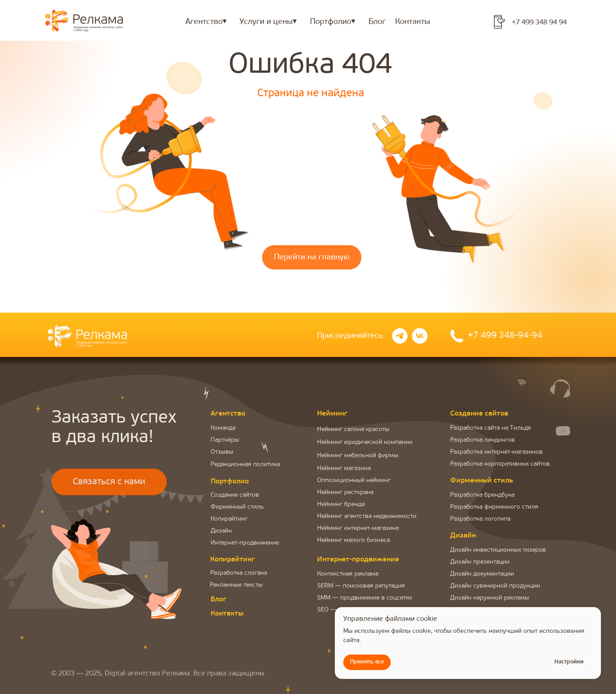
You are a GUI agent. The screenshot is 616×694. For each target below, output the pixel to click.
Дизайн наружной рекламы (490, 598)
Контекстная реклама (348, 574)
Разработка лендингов (483, 440)
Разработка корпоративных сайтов (500, 464)
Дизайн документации (482, 574)
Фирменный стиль (237, 507)
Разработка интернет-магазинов (496, 452)
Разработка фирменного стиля (494, 507)
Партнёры (225, 440)
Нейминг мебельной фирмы (358, 456)
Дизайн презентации (480, 562)
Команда (223, 428)
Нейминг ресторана (345, 492)
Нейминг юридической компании (365, 442)
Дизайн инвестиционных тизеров (498, 550)
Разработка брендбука (482, 495)
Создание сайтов (235, 495)
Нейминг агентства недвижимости (367, 516)
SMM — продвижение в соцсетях (365, 598)
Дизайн (221, 531)
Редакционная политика (245, 465)
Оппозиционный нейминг (354, 480)
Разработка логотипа (480, 519)
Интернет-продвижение (245, 543)
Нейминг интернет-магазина (358, 528)
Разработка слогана (239, 573)
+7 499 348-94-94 (505, 336)
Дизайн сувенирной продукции (495, 586)
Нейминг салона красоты (353, 429)
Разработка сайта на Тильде (490, 428)
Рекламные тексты (236, 585)
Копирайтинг (229, 519)
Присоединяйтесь (350, 336)
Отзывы (222, 452)
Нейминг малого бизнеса (353, 540)
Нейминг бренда (341, 504)
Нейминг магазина (344, 469)
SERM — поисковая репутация (361, 586)
